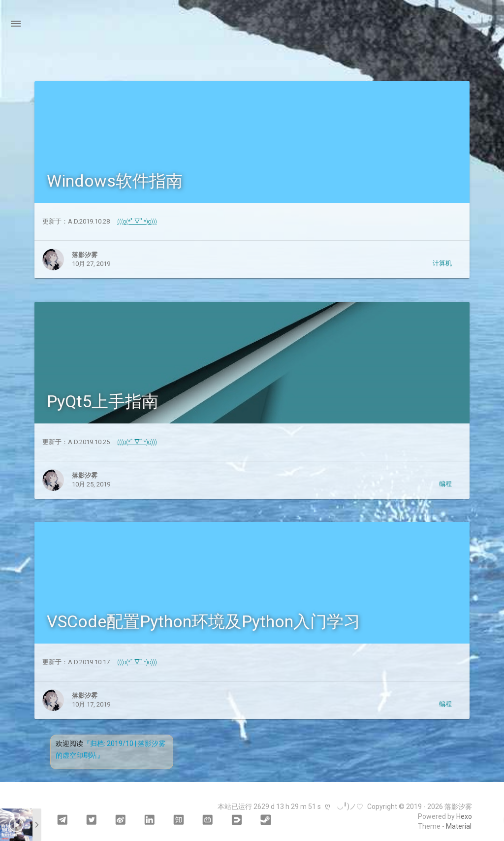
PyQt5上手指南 (103, 401)
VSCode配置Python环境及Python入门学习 (204, 621)
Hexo (464, 816)
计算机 (442, 263)
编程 (445, 484)
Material (459, 826)
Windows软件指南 (115, 181)
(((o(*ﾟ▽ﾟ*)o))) (137, 221)
